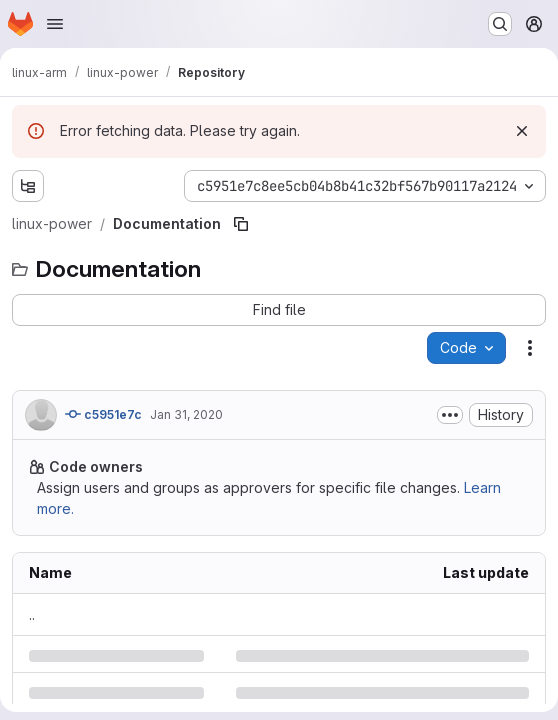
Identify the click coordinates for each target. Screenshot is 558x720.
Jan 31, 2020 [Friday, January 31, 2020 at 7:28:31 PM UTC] (186, 414)
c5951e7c (103, 414)
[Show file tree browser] (28, 186)
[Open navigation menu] (55, 24)
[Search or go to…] (500, 24)
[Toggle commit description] (450, 415)
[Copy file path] (241, 224)
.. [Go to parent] (32, 614)
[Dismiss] (522, 131)
